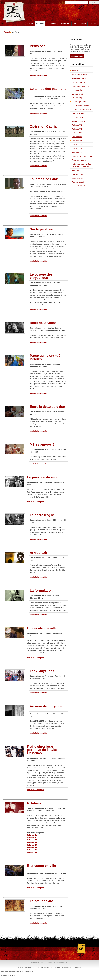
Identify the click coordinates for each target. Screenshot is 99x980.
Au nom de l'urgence (80, 74)
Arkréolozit (76, 71)
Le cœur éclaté (78, 94)
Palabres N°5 (32, 845)
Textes (76, 23)
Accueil (30, 23)
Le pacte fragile (78, 98)
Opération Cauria (78, 121)
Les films (40, 23)
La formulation (77, 90)
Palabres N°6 (32, 847)
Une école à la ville (79, 186)
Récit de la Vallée (79, 174)
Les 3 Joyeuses (78, 113)
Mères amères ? (78, 117)
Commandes (67, 967)
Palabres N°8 (32, 852)
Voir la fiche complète (38, 75)
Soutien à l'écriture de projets (48, 967)
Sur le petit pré (78, 178)
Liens (84, 23)
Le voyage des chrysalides (82, 110)
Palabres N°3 (32, 840)
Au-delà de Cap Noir (80, 78)
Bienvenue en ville (79, 82)
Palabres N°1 (32, 835)
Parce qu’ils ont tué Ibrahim (82, 156)
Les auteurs (51, 23)
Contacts (92, 23)
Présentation (30, 967)
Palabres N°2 (32, 837)
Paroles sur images (79, 160)
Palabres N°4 (32, 842)
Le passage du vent (79, 102)
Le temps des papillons (81, 106)
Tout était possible (79, 182)
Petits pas (76, 170)
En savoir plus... (77, 56)
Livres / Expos (65, 23)
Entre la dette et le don (81, 86)
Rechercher (94, 2)
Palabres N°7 (32, 850)
